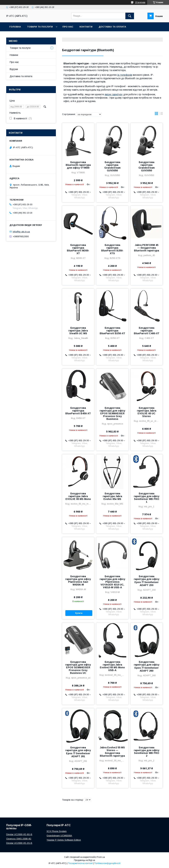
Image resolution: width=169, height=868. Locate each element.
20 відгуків (140, 2)
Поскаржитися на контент (80, 863)
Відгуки (14, 69)
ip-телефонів (125, 75)
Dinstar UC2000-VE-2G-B (19, 843)
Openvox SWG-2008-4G (19, 839)
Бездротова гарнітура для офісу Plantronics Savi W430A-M (78, 580)
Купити (79, 613)
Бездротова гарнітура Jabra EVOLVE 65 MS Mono (78, 496)
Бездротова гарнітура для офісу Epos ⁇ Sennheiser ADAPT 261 (78, 752)
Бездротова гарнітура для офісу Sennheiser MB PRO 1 (147, 498)
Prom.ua (101, 857)
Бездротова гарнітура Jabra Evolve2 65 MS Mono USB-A (112, 666)
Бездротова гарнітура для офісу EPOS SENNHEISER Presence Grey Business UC (78, 667)
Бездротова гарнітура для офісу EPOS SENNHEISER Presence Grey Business (112, 413)
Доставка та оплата (112, 27)
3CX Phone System (57, 831)
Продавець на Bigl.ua (84, 860)
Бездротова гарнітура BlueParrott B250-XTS (112, 249)
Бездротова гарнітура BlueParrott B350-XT (112, 331)
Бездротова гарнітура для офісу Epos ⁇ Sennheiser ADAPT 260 (147, 666)
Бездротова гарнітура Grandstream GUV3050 (112, 166)
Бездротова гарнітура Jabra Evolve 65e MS (112, 496)
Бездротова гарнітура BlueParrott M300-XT (78, 249)
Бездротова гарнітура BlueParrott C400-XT (147, 331)
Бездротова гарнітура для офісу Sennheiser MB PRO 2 (147, 752)
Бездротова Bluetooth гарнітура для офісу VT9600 (78, 165)
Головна (15, 27)
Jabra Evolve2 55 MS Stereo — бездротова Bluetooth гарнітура (112, 752)
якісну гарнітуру (114, 94)
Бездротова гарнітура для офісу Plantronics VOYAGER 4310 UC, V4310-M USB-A (112, 582)
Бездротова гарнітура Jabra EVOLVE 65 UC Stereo (147, 412)
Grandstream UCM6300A (59, 836)
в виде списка (161, 114)
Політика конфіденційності (107, 863)
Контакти (86, 27)
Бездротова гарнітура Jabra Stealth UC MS (78, 331)
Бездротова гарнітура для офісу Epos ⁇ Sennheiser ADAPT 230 (147, 581)
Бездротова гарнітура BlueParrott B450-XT (78, 411)
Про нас (68, 27)
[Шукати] (130, 16)
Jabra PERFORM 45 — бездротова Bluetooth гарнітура (146, 248)
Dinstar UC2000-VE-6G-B (19, 834)
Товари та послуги (40, 27)
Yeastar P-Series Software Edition (64, 840)
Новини (14, 55)
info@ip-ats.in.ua (21, 232)
